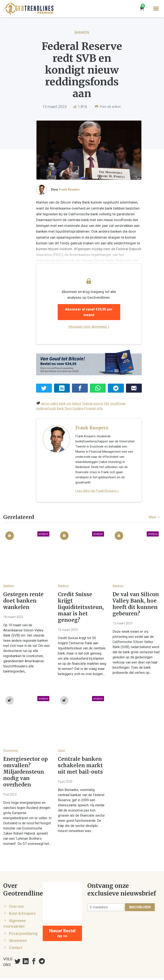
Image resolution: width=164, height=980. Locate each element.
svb (69, 397)
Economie (11, 734)
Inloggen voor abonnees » (92, 319)
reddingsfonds (136, 397)
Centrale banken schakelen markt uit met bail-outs (80, 749)
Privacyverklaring (23, 917)
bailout (77, 397)
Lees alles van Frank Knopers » (97, 474)
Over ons (16, 890)
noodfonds (118, 397)
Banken (82, 32)
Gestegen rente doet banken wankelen (23, 584)
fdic (107, 397)
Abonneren (18, 924)
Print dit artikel (108, 107)
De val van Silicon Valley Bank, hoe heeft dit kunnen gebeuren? (136, 588)
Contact (15, 931)
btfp (79, 402)
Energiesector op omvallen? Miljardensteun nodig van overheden (26, 755)
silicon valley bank (53, 397)
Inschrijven (140, 891)
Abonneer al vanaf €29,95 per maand (92, 307)
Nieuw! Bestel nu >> (62, 917)
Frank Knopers (69, 193)
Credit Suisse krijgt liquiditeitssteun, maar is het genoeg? (81, 591)
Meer (155, 501)
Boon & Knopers (22, 897)
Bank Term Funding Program (56, 402)
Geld (61, 734)
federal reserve (93, 397)
